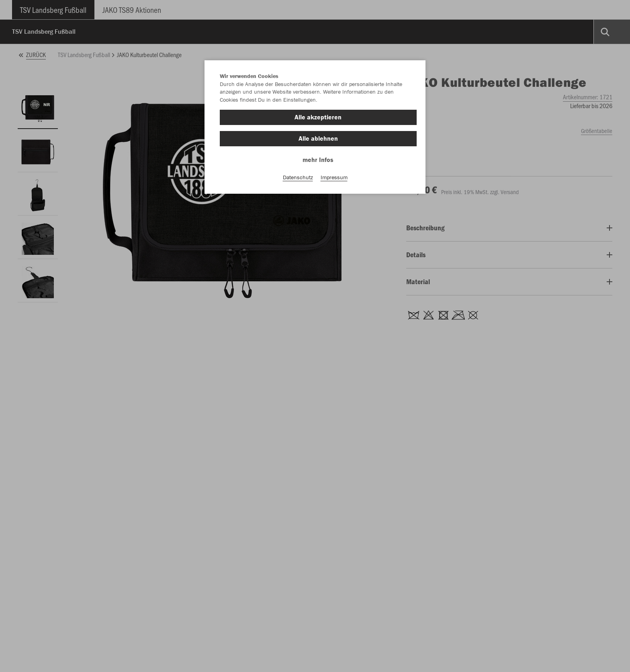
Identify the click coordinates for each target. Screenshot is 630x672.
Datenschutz (298, 177)
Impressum (334, 177)
